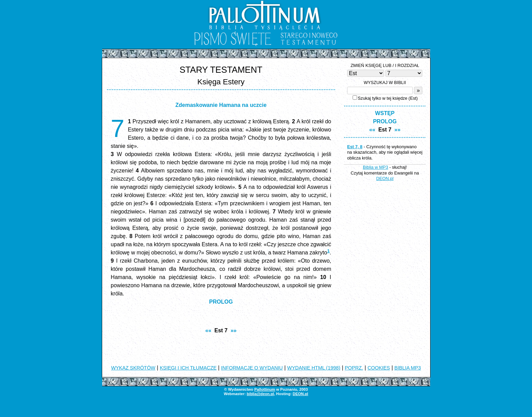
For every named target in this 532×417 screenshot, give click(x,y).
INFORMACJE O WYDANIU (252, 368)
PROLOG (221, 302)
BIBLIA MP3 (408, 368)
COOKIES (379, 368)
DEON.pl (385, 178)
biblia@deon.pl (260, 394)
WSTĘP (385, 113)
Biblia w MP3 (376, 167)
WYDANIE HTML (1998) (314, 368)
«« (208, 330)
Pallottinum (265, 389)
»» (234, 330)
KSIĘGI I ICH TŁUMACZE (188, 368)
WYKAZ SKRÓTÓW (133, 368)
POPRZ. (354, 368)
